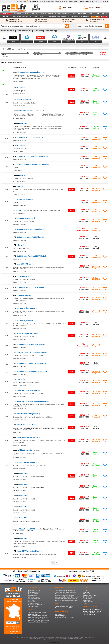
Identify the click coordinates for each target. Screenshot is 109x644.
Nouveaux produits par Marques (37, 616)
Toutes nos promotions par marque (66, 592)
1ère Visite (31, 600)
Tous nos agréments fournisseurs (65, 591)
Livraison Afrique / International (92, 611)
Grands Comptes (88, 597)
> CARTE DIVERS (39, 31)
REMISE (71, 67)
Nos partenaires (32, 595)
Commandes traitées (100, 1)
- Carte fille (19, 87)
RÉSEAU (21, 17)
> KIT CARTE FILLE (51, 31)
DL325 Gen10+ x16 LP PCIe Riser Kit (29, 288)
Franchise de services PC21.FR (65, 617)
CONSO (85, 14)
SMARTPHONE (85, 17)
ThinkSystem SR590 (24, 529)
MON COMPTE (67, 8)
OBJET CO (104, 14)
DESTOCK (104, 17)
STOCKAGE (13, 17)
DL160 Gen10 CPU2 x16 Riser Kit (28, 138)
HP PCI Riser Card (22, 100)
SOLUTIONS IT (52, 17)
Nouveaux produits (33, 614)
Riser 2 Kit (20, 485)
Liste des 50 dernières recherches (13, 632)
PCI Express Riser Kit (23, 199)
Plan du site (31, 602)
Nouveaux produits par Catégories (38, 617)
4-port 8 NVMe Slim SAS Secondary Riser (31, 401)
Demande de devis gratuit (63, 594)
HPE (82, 42)
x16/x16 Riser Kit (21, 277)
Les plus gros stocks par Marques (38, 619)
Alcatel (68, 42)
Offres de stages (60, 616)
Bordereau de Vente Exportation (92, 610)
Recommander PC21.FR (35, 605)
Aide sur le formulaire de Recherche (66, 599)
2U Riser (18, 187)
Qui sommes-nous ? (34, 591)
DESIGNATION (18, 67)
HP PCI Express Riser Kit (25, 463)
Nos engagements (33, 592)
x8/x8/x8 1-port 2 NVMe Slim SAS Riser (30, 352)
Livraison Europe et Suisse (91, 613)
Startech (13, 42)
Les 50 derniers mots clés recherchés (66, 600)
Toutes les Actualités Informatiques (38, 622)
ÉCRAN (57, 14)
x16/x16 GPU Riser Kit (23, 264)
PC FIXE (27, 14)
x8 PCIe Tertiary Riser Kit (25, 308)
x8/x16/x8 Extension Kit (24, 218)
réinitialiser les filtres (103, 53)
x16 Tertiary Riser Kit (23, 321)
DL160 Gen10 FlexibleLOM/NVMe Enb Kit (31, 256)
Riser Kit (19, 175)
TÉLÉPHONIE (75, 17)
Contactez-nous (72, 1)
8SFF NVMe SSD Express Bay (27, 414)
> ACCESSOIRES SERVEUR (25, 31)
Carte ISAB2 (18, 210)
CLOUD (44, 17)
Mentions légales (33, 603)
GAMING (51, 14)
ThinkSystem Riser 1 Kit (26, 111)
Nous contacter (97, 20)
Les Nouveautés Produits (14, 63)
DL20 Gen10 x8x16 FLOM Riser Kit (28, 237)
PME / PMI (86, 591)
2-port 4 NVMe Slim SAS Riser (27, 390)
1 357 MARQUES (7, 14)
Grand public (87, 599)
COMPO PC (43, 14)
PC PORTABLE (18, 14)
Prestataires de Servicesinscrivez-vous (13, 628)
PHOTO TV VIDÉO (64, 17)
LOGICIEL (37, 17)
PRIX (82, 67)
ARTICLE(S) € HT (96, 8)
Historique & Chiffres (34, 594)
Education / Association (90, 595)
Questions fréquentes (34, 599)
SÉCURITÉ (29, 17)
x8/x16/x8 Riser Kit (22, 295)
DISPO (95, 67)
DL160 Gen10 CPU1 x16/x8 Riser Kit (29, 229)
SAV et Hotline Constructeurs (64, 606)
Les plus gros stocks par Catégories (38, 620)
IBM (96, 42)
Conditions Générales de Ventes (65, 595)
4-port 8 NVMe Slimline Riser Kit (27, 551)
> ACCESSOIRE (11, 31)
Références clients (33, 597)
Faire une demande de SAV (63, 608)
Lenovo (41, 42)
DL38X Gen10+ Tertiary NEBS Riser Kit (30, 371)
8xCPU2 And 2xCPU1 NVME (26, 333)
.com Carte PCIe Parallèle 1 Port (29, 72)
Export (85, 603)
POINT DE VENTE (94, 14)
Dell (55, 42)
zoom (6, 81)
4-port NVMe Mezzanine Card (26, 437)
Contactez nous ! (33, 606)
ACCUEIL (4, 31)
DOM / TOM (87, 600)
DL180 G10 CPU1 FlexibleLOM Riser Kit (30, 157)
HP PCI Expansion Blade (24, 425)
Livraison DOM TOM (89, 614)
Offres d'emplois (60, 614)
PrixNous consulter (83, 230)
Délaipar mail (96, 238)
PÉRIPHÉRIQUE (66, 14)
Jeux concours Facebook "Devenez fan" (67, 597)
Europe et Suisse (88, 602)
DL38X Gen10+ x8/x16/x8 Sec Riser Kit (30, 363)
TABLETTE (35, 14)
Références (85, 1)
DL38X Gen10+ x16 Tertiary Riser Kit (29, 344)
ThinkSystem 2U (23, 450)
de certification (43, 20)
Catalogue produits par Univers (37, 613)
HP (27, 42)
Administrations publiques (91, 594)
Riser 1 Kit (20, 123)
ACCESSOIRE (95, 17)
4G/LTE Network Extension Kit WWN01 (31, 164)
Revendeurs (87, 592)
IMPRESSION (77, 14)
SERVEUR (5, 17)
